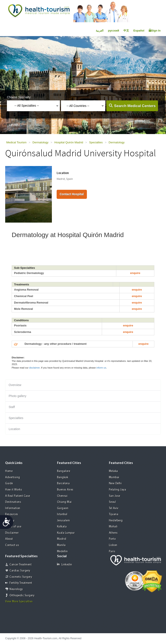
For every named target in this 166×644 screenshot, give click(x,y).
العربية (100, 31)
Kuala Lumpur (66, 533)
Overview (15, 385)
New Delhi (115, 483)
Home (9, 471)
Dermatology (40, 142)
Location (14, 429)
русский (113, 31)
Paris (112, 551)
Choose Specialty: (19, 97)
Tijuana (114, 514)
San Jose (115, 496)
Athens (113, 533)
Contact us (12, 545)
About (9, 539)
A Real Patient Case (18, 496)
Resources (12, 514)
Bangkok (63, 477)
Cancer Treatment (21, 565)
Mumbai (114, 477)
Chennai (62, 496)
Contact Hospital (72, 194)
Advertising (13, 477)
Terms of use (13, 527)
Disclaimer (12, 533)
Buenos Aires (65, 490)
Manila (61, 545)
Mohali (113, 527)
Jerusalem (64, 521)
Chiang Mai (64, 502)
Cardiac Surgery (20, 571)
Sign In (155, 30)
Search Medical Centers (135, 106)
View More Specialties (19, 602)
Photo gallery (18, 396)
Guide (9, 483)
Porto (112, 539)
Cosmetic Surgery (21, 577)
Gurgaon (63, 508)
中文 (126, 31)
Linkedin (65, 564)
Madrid (62, 539)
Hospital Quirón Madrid (69, 142)
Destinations (13, 502)
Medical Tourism (16, 142)
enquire (135, 273)
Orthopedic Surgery (22, 596)
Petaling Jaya (118, 490)
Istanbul (62, 514)
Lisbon (113, 545)
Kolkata (62, 527)
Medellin (62, 551)
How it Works (14, 490)
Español (139, 31)
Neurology (16, 589)
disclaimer (34, 368)
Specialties (96, 142)
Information (13, 508)
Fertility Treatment (21, 583)
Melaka (113, 471)
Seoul (113, 502)
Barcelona (63, 483)
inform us (101, 368)
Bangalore (64, 471)
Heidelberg (116, 521)
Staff (12, 407)
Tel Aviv (114, 508)
